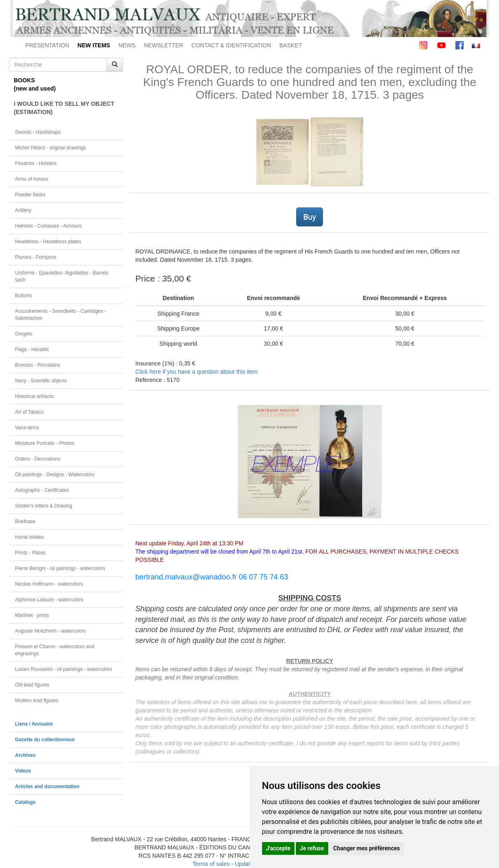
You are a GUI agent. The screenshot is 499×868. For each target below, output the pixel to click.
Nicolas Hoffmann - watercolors (49, 584)
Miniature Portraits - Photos (45, 443)
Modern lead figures (37, 700)
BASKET (291, 45)
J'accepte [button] (279, 848)
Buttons (23, 296)
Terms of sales (211, 864)
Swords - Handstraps (38, 132)
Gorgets (24, 334)
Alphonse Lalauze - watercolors (49, 600)
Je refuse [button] (312, 848)
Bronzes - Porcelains (38, 365)
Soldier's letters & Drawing (44, 506)
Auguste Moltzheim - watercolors (51, 631)
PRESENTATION (48, 45)
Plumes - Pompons (36, 257)
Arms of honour (32, 179)
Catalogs (26, 802)
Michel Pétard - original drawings (51, 148)
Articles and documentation (48, 787)
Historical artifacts (35, 396)
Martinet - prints (32, 615)
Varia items (27, 428)
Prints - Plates (30, 553)
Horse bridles (30, 537)
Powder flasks (30, 195)
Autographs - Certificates (42, 490)
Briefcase (26, 521)
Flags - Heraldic (32, 349)
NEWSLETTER (164, 45)
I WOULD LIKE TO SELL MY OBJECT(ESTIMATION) (64, 108)
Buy (310, 217)
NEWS (127, 45)
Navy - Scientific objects (41, 381)
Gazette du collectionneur (45, 740)
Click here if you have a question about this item (196, 372)
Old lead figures (32, 685)
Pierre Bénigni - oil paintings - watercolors (60, 568)
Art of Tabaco (30, 412)
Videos (23, 771)
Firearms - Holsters (36, 163)
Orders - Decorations (38, 459)
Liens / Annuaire (34, 724)
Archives (26, 755)
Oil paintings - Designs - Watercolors (55, 475)
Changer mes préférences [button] (367, 848)
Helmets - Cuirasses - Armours (49, 226)
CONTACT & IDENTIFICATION (231, 45)
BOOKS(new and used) (35, 84)
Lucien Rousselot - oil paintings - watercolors (64, 669)
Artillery (23, 210)
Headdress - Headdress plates (48, 242)
